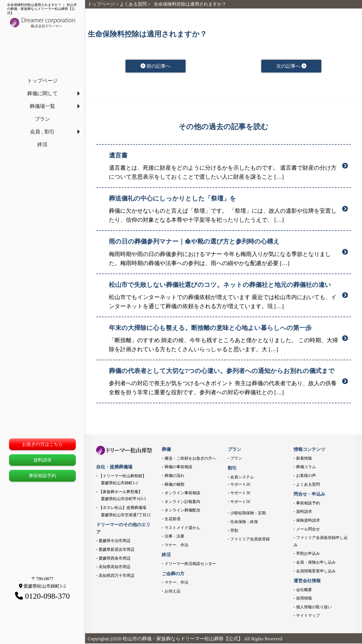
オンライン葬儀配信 (182, 511)
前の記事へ (156, 66)
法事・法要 (174, 537)
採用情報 (304, 599)
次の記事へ (291, 66)
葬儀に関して (42, 93)
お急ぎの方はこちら (42, 444)
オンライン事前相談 (182, 493)
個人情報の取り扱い (314, 607)
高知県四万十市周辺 (117, 576)
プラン (42, 119)
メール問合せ (308, 529)
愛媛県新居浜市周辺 (117, 550)
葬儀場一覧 (42, 106)
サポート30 (240, 493)
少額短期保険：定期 (248, 514)
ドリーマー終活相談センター (190, 564)
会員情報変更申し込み (316, 571)
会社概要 (304, 590)
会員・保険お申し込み (316, 563)
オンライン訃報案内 (182, 502)
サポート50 (240, 502)
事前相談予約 (42, 476)
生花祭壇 (173, 519)
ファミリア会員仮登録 (250, 540)
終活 (42, 144)
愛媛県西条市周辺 (115, 559)
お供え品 (173, 591)
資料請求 (42, 460)
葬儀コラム (306, 467)
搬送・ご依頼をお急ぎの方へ (190, 459)
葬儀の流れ (174, 476)
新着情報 (304, 459)
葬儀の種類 (174, 485)
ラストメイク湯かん (182, 528)
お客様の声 (306, 476)
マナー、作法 (176, 545)
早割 (234, 531)
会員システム (242, 477)
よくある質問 (308, 485)
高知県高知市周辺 (115, 567)
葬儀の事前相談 (178, 467)
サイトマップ (308, 616)
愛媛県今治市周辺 (115, 541)
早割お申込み (308, 554)
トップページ (42, 81)
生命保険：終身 (244, 522)
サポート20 (240, 485)
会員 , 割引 (42, 132)
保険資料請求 (308, 521)
